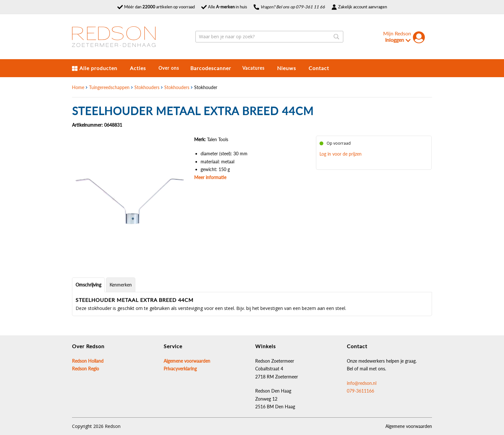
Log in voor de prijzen (341, 154)
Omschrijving (88, 285)
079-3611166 (360, 391)
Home (78, 87)
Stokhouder (206, 87)
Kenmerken (121, 285)
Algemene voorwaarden (409, 426)
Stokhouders (147, 87)
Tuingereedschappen (109, 87)
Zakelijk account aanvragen (359, 7)
